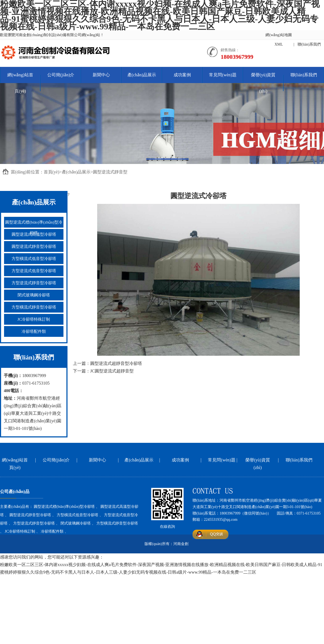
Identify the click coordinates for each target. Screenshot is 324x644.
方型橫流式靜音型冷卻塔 (34, 307)
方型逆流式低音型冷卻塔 (34, 271)
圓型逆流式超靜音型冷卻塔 (116, 363)
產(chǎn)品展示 (142, 75)
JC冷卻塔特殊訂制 (34, 319)
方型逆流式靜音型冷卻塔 (34, 283)
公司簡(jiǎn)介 (61, 75)
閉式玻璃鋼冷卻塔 (34, 295)
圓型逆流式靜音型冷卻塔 (34, 246)
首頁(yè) (52, 172)
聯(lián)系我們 (309, 44)
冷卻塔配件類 (34, 331)
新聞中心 (101, 75)
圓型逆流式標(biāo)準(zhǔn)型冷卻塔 (34, 228)
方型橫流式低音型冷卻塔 (34, 259)
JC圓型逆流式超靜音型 (112, 371)
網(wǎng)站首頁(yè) (20, 83)
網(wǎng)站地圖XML (279, 40)
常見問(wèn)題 (223, 75)
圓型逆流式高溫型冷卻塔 (34, 234)
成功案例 (182, 75)
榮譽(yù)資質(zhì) (263, 83)
